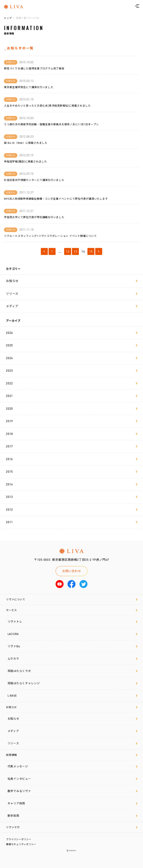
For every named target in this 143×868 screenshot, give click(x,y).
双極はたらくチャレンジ (72, 683)
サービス (72, 610)
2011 (72, 522)
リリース (72, 294)
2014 (72, 484)
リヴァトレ (72, 622)
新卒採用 (72, 816)
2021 (72, 396)
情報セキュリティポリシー (21, 844)
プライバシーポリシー (19, 839)
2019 (72, 421)
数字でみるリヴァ (72, 791)
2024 (72, 358)
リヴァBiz (72, 646)
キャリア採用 (72, 803)
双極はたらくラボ (72, 671)
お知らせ (72, 281)
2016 (72, 459)
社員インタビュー (72, 779)
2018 (72, 434)
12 (68, 252)
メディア (72, 306)
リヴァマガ (72, 827)
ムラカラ (72, 659)
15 (91, 252)
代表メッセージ (72, 766)
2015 (72, 472)
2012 (72, 510)
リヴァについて (72, 599)
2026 (72, 333)
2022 (72, 383)
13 (75, 252)
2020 (72, 409)
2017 (72, 446)
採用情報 (72, 755)
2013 (72, 497)
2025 (72, 345)
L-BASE (72, 696)
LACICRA (72, 634)
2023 (72, 371)
